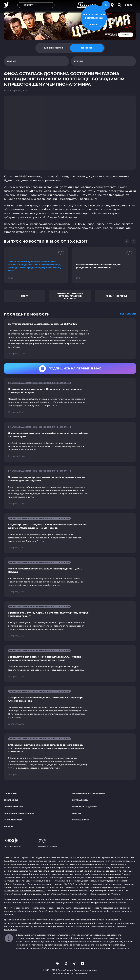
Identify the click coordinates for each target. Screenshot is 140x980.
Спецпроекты (11, 800)
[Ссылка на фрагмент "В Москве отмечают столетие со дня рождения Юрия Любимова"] (104, 265)
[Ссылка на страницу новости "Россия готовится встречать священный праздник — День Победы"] (70, 577)
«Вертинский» (11, 891)
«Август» (20, 887)
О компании (10, 793)
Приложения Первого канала (19, 813)
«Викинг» (96, 887)
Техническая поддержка (85, 807)
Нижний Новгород (115, 296)
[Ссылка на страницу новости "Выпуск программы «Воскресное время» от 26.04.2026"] (70, 339)
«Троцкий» (107, 887)
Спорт (25, 296)
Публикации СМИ (81, 820)
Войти (129, 5)
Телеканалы (10, 930)
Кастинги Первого (13, 820)
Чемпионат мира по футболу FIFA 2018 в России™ (70, 296)
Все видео (9, 826)
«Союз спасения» (65, 887)
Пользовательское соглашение (88, 793)
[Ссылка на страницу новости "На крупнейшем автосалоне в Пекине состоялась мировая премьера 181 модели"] (70, 398)
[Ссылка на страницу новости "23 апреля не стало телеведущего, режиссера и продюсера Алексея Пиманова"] (70, 708)
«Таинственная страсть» (32, 891)
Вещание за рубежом (47, 843)
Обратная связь (80, 800)
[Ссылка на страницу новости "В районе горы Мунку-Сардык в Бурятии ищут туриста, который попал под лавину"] (70, 621)
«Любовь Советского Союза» (40, 887)
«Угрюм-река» (83, 887)
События (76, 813)
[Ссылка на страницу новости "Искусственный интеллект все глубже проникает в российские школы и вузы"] (70, 442)
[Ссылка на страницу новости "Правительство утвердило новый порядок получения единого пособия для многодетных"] (70, 488)
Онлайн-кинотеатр (14, 807)
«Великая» (119, 887)
